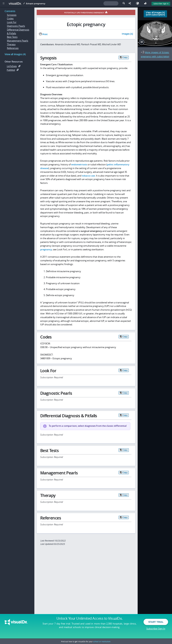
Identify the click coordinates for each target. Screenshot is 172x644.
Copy (125, 57)
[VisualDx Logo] (16, 3)
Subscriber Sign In (156, 631)
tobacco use (88, 176)
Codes (10, 18)
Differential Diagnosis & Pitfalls (18, 31)
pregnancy (46, 249)
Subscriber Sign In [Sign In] (161, 4)
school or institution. (102, 642)
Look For (12, 22)
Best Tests (12, 37)
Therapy (11, 44)
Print (43, 34)
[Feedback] (146, 3)
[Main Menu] (3, 3)
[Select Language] (138, 3)
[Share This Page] (131, 3)
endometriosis (79, 164)
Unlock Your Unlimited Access (89, 621)
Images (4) (127, 34)
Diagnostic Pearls (16, 26)
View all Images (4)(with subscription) (155, 14)
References (13, 48)
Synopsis (12, 15)
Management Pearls (18, 41)
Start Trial (156, 624)
